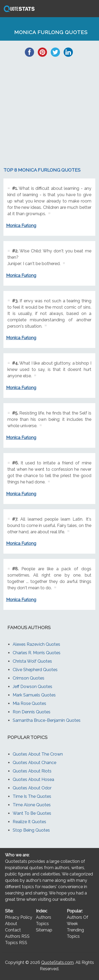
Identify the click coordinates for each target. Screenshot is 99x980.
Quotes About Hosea (33, 779)
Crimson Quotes (29, 678)
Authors (44, 917)
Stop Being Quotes (31, 830)
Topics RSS (16, 943)
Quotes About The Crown (38, 754)
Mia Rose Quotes (29, 703)
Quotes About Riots (32, 771)
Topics (42, 924)
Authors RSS (17, 936)
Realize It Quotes (29, 822)
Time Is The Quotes (32, 796)
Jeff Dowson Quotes (32, 687)
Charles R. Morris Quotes (37, 653)
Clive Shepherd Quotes (35, 670)
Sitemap (44, 930)
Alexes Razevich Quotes (36, 644)
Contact (13, 930)
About (11, 924)
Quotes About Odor (32, 788)
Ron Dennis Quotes (32, 712)
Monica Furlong (21, 226)
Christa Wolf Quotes (32, 661)
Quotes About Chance (34, 763)
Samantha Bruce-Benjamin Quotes (47, 720)
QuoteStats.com (57, 962)
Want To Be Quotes (32, 813)
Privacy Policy (19, 917)
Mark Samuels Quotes (34, 695)
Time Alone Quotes (32, 805)
